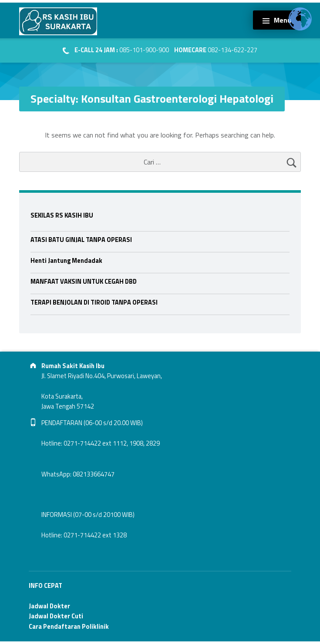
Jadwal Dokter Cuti (56, 616)
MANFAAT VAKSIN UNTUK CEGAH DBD (84, 282)
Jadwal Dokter (49, 606)
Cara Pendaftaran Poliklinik (69, 627)
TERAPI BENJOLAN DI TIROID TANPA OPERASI (94, 302)
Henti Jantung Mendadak (66, 261)
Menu (283, 20)
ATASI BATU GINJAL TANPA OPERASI (81, 240)
